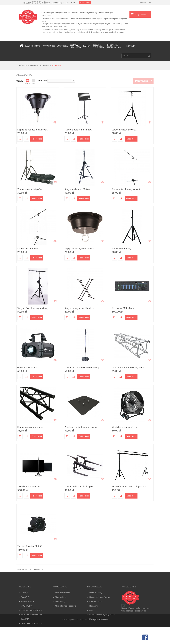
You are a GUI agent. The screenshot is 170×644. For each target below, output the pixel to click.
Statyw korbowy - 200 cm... (78, 189)
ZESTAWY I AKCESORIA (40, 65)
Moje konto (60, 586)
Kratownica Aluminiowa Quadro (128, 367)
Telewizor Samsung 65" (29, 486)
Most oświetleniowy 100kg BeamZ (129, 486)
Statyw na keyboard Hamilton (79, 308)
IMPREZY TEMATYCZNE (32, 615)
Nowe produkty (96, 593)
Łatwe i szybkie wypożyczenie (102, 615)
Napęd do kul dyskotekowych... (33, 130)
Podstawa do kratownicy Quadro (81, 427)
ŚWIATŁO (25, 597)
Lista (33, 81)
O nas (92, 610)
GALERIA (25, 619)
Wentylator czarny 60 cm (124, 427)
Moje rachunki (61, 597)
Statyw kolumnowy (121, 248)
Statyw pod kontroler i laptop (79, 486)
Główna (23, 65)
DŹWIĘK (25, 593)
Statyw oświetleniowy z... (124, 130)
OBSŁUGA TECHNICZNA (32, 623)
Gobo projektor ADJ (27, 367)
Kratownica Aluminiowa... (30, 427)
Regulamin (94, 606)
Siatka (28, 81)
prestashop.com (101, 637)
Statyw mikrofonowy (28, 248)
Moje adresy (60, 602)
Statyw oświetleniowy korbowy (33, 308)
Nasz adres (85, 2)
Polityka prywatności (98, 619)
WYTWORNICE (28, 602)
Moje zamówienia (62, 593)
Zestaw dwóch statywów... (30, 189)
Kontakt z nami (96, 602)
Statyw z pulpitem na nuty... (78, 130)
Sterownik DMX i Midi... (123, 308)
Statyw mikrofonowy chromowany (82, 367)
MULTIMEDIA (27, 606)
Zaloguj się (146, 2)
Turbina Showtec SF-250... (30, 546)
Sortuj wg (42, 80)
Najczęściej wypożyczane (100, 597)
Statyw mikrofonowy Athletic (126, 189)
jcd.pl (81, 637)
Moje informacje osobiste (66, 606)
